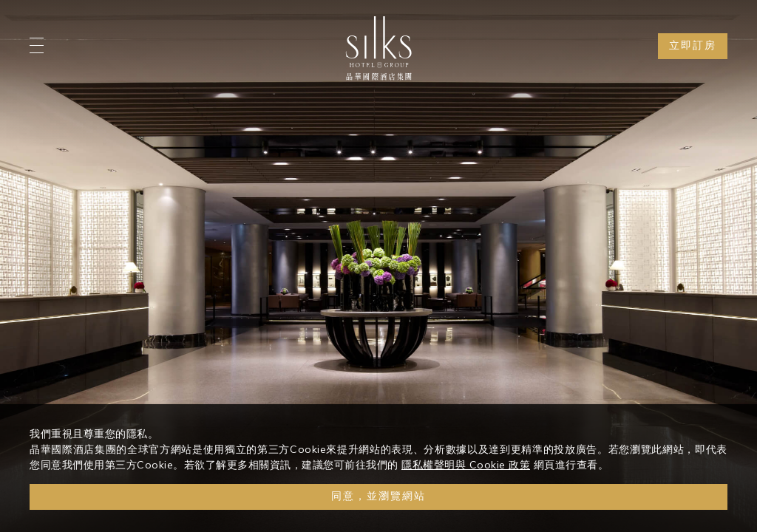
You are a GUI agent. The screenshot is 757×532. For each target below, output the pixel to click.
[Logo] (378, 48)
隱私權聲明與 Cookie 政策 (466, 465)
